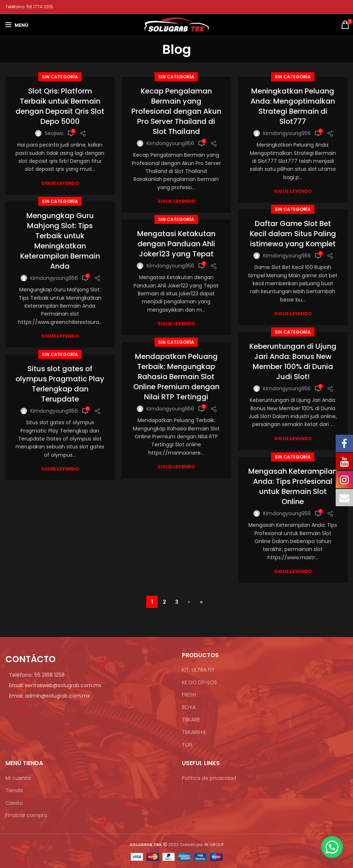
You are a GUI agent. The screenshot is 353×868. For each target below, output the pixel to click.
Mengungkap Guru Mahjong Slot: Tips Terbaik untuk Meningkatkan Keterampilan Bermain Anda (60, 241)
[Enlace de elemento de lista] (88, 675)
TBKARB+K (194, 732)
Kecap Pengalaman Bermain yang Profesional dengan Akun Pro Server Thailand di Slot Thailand (176, 111)
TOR (187, 745)
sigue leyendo (60, 183)
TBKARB (191, 720)
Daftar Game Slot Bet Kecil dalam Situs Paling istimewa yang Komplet (293, 234)
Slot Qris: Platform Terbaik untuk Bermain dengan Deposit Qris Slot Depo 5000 (60, 106)
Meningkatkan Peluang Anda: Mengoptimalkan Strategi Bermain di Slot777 (293, 106)
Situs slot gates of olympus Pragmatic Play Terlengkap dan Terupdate (60, 384)
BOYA (189, 708)
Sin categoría (60, 77)
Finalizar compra (26, 815)
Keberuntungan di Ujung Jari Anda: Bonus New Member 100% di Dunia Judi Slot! (293, 361)
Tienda (14, 791)
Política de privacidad (209, 778)
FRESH (189, 695)
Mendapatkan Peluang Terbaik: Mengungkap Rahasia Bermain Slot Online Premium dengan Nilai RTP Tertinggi (176, 377)
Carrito (14, 803)
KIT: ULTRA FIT (198, 670)
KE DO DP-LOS (199, 683)
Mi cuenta (18, 778)
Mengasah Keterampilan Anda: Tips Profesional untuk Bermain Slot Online (293, 486)
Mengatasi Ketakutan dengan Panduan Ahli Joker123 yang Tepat (176, 244)
